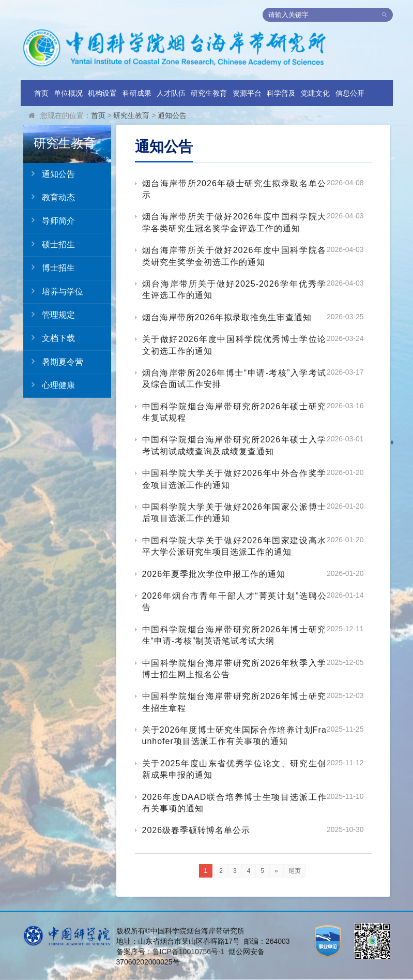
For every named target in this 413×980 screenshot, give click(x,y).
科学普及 (281, 93)
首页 (41, 93)
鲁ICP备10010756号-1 (189, 952)
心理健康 (49, 385)
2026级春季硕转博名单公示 (196, 830)
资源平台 (247, 93)
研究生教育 (209, 93)
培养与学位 (53, 291)
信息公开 (350, 93)
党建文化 (315, 93)
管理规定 (49, 315)
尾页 (295, 871)
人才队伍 (171, 93)
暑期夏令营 (53, 362)
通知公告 (172, 115)
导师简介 (49, 220)
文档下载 (49, 338)
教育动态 (49, 197)
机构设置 (102, 93)
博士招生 (49, 268)
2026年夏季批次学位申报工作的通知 (214, 574)
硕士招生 (49, 244)
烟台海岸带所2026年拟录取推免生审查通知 (227, 317)
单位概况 (68, 93)
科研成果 (137, 93)
